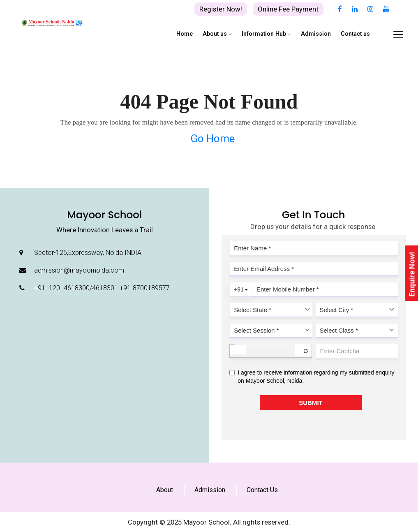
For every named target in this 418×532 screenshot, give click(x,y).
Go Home (212, 139)
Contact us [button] (355, 34)
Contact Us (262, 490)
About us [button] (217, 34)
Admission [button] (316, 34)
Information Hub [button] (266, 34)
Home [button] (185, 34)
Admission (210, 490)
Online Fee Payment (288, 9)
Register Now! (221, 9)
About (165, 490)
